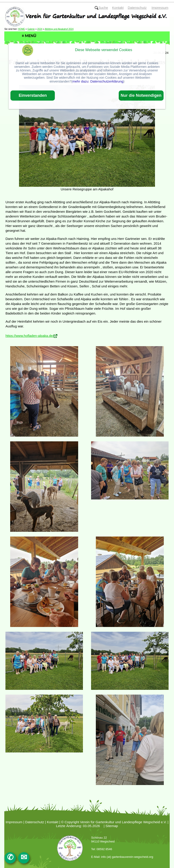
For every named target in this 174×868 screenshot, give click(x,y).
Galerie (31, 29)
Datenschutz (35, 822)
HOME (22, 29)
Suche (101, 8)
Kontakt (53, 822)
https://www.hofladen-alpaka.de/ (30, 336)
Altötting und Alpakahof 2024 (59, 29)
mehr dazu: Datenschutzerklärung (98, 81)
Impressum (14, 822)
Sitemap (112, 826)
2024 (40, 29)
